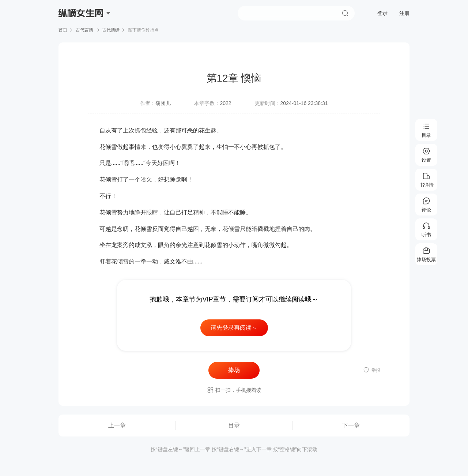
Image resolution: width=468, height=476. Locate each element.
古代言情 (85, 30)
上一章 (117, 425)
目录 (234, 425)
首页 (63, 30)
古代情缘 (111, 30)
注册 (404, 13)
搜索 (345, 13)
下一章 (351, 425)
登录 (382, 13)
